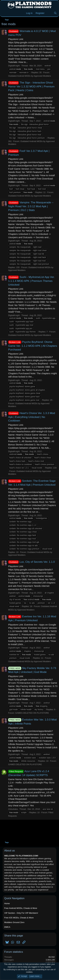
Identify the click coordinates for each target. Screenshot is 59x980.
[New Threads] (49, 13)
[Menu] (4, 13)
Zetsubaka (13, 809)
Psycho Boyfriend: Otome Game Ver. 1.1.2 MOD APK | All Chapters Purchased (33, 346)
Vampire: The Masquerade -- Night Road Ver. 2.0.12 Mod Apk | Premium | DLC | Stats (31, 206)
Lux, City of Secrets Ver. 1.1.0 (31, 562)
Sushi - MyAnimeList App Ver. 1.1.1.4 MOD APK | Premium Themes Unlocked (31, 281)
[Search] (55, 13)
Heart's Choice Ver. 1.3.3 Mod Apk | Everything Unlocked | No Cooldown (32, 417)
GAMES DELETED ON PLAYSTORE (32, 713)
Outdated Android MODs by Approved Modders (30, 76)
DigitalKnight (14, 66)
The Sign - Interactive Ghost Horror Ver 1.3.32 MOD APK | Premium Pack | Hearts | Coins (31, 86)
